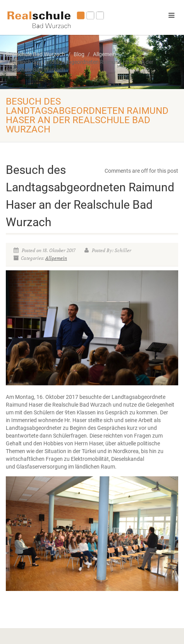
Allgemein (56, 258)
